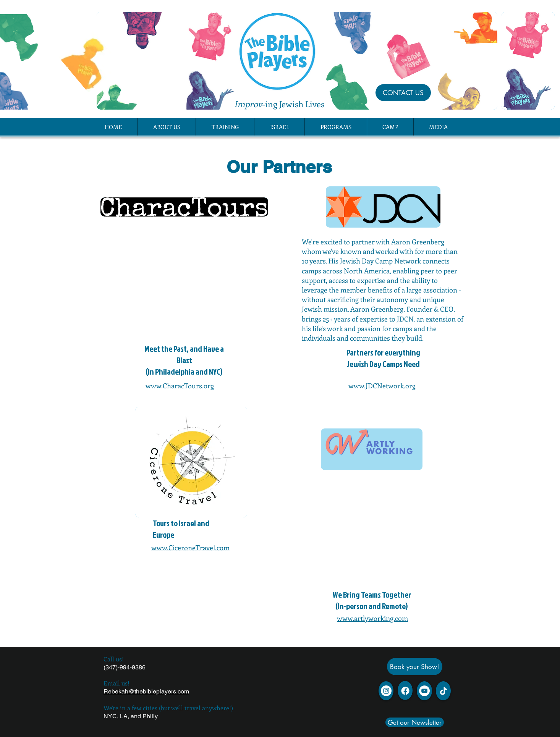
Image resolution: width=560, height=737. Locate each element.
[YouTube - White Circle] (424, 691)
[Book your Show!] (415, 667)
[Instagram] (386, 691)
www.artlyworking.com (372, 618)
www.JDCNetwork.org (382, 386)
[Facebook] (405, 691)
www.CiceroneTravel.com (190, 548)
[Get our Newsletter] (415, 722)
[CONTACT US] (403, 93)
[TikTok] (443, 691)
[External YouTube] (184, 285)
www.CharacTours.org (180, 386)
